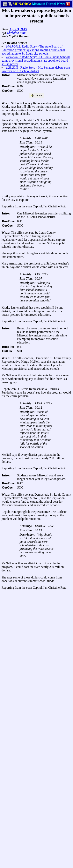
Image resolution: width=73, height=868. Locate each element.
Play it (37, 96)
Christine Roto (16, 33)
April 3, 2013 (18, 29)
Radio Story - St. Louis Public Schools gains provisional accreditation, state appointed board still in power (36, 61)
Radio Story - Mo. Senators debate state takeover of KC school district (36, 69)
